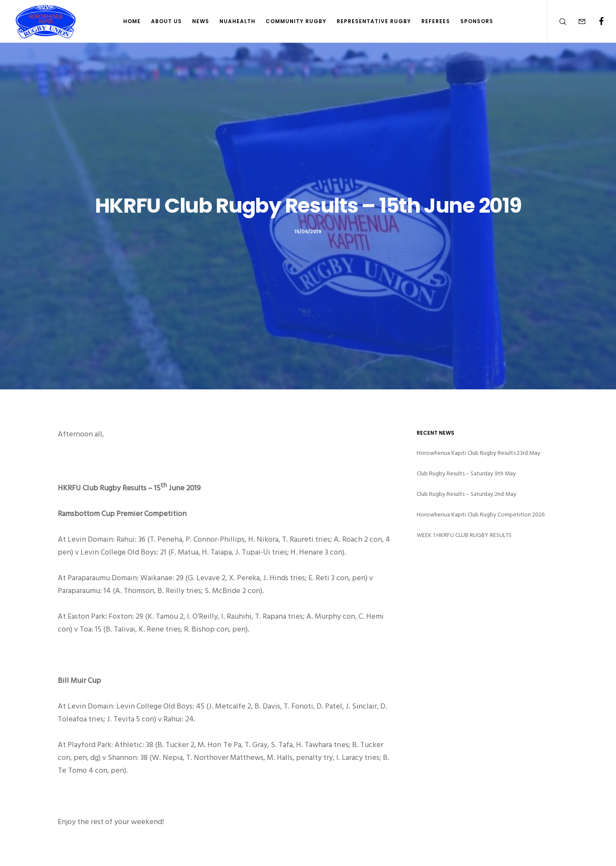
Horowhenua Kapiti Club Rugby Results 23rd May (478, 453)
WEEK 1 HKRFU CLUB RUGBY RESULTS (464, 535)
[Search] (557, 21)
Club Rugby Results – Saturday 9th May (466, 473)
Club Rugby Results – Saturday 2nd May (466, 494)
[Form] (576, 21)
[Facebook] (596, 21)
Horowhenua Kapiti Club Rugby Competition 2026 (481, 515)
